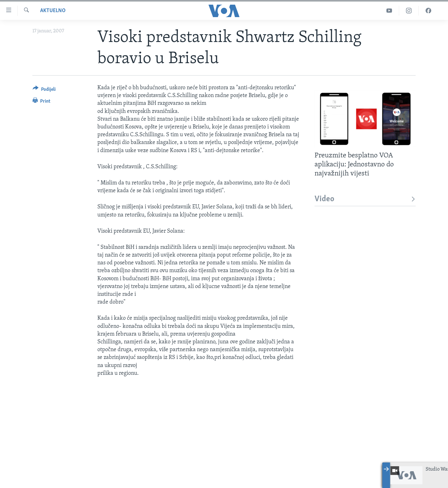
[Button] (44, 90)
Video (365, 199)
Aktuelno (53, 11)
